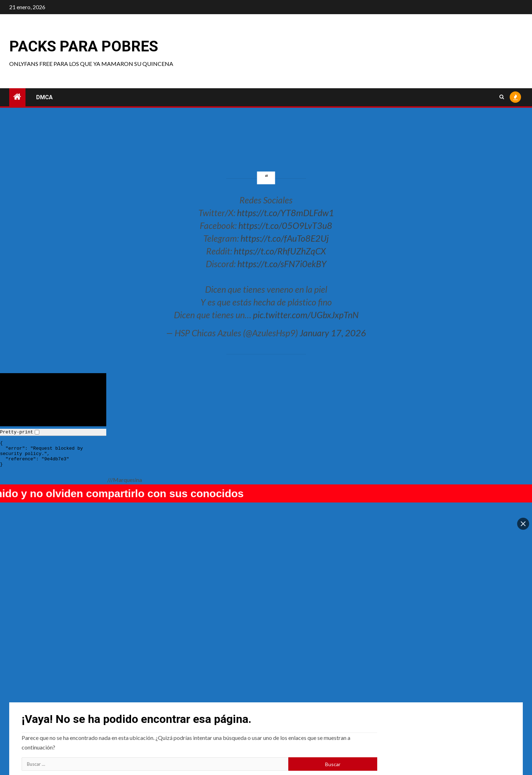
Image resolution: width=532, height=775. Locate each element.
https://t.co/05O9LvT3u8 (285, 225)
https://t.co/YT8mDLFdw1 (285, 213)
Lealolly (413, 721)
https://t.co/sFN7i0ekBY (282, 264)
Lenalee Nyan (292, 721)
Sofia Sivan (36, 721)
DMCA (44, 97)
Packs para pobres (84, 46)
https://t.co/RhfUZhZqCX (280, 251)
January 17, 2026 (333, 333)
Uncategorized (168, 721)
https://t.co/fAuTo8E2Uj (285, 238)
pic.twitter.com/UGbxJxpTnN (306, 315)
